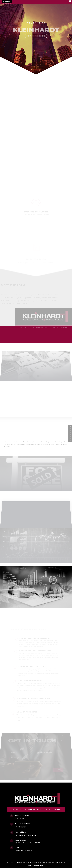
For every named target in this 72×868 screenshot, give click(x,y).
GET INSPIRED (36, 36)
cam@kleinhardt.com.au (23, 851)
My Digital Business (37, 865)
